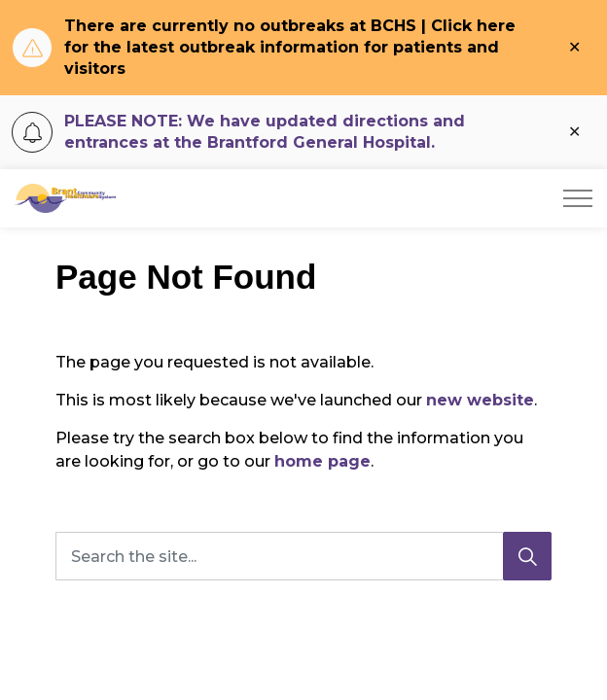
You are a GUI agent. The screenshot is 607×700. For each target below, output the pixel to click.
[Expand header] (578, 198)
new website (480, 400)
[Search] (527, 556)
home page (322, 461)
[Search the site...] (303, 556)
